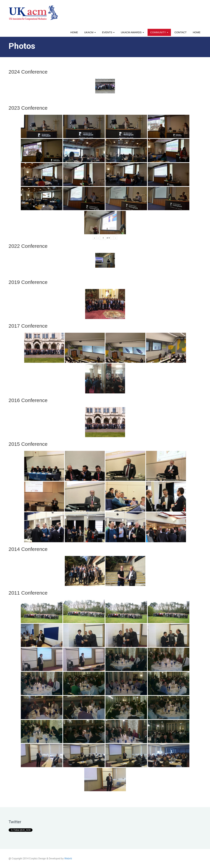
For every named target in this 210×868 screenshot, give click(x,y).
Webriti (68, 859)
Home (74, 32)
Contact (180, 32)
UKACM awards (132, 32)
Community (159, 32)
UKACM (90, 32)
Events (108, 32)
